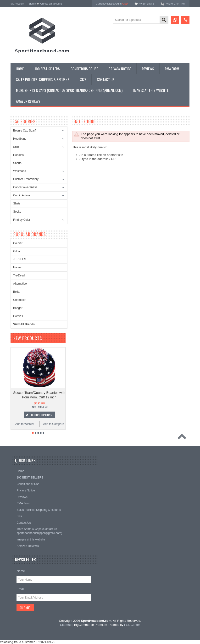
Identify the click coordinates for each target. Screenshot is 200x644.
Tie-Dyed (19, 275)
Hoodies (18, 155)
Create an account (51, 4)
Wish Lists (147, 4)
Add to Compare (53, 424)
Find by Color (22, 220)
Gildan (17, 251)
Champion (20, 300)
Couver (18, 243)
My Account (17, 4)
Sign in (33, 4)
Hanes (17, 267)
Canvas (18, 316)
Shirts (17, 204)
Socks (17, 212)
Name (21, 571)
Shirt (16, 147)
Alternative (20, 284)
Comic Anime (22, 195)
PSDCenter (132, 625)
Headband (20, 139)
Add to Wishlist (25, 424)
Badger (18, 308)
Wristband (20, 171)
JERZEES (20, 259)
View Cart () (175, 4)
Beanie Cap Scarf (24, 131)
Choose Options (42, 415)
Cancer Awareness (25, 187)
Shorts (17, 163)
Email (20, 589)
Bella (16, 292)
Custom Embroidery (26, 179)
